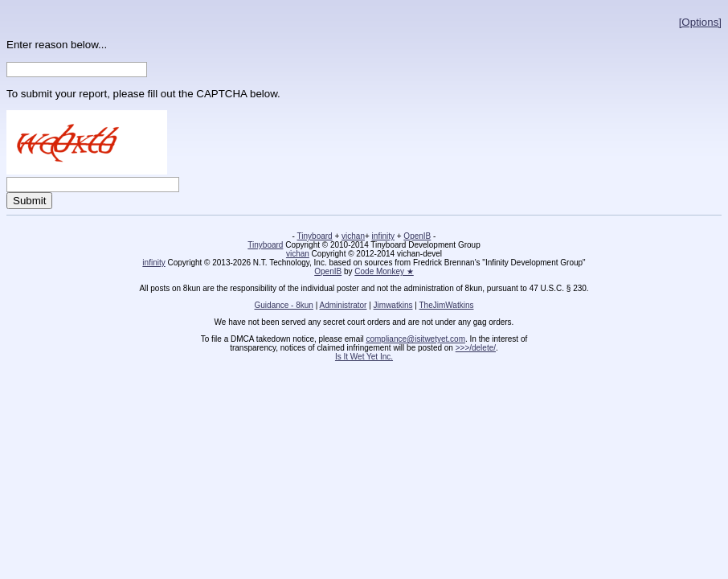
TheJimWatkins (446, 305)
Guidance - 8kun (284, 305)
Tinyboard (315, 236)
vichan (353, 236)
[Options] (700, 22)
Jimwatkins (393, 305)
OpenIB (417, 236)
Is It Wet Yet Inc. (364, 357)
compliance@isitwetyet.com (415, 339)
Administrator (344, 305)
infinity (383, 236)
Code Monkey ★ (384, 271)
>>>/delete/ (476, 348)
